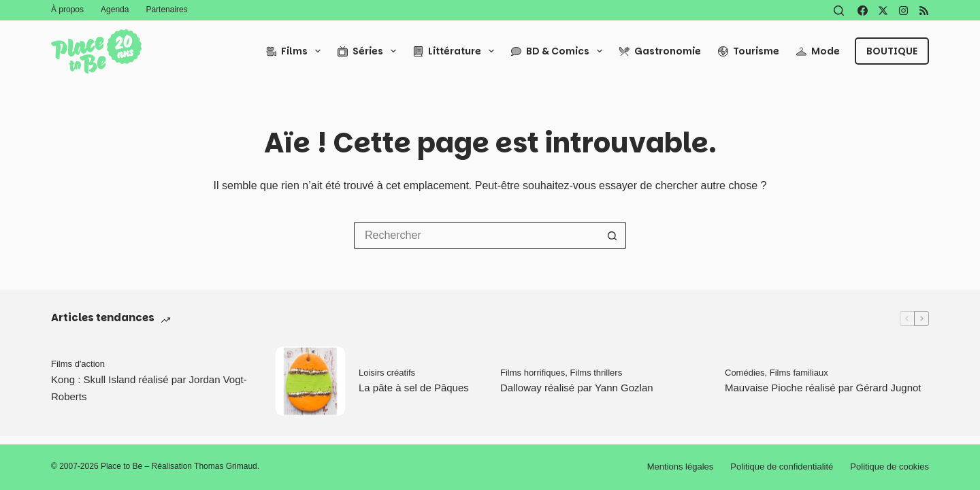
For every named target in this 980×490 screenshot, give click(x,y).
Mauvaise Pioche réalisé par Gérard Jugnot (823, 388)
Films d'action (78, 364)
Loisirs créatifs (387, 373)
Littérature (456, 51)
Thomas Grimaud (226, 466)
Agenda (115, 10)
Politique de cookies (889, 467)
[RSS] (924, 11)
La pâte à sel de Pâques (414, 388)
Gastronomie (660, 51)
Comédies (745, 373)
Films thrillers (597, 373)
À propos (67, 10)
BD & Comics (559, 51)
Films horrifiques (533, 373)
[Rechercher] (839, 11)
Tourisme (749, 51)
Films (296, 51)
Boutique (892, 51)
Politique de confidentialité (782, 467)
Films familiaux (799, 373)
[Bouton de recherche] (612, 235)
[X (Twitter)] (883, 11)
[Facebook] (863, 11)
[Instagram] (903, 11)
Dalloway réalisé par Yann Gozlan (577, 388)
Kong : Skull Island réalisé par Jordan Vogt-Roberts (149, 388)
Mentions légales (681, 467)
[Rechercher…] (476, 235)
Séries (370, 51)
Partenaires (166, 10)
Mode (818, 51)
